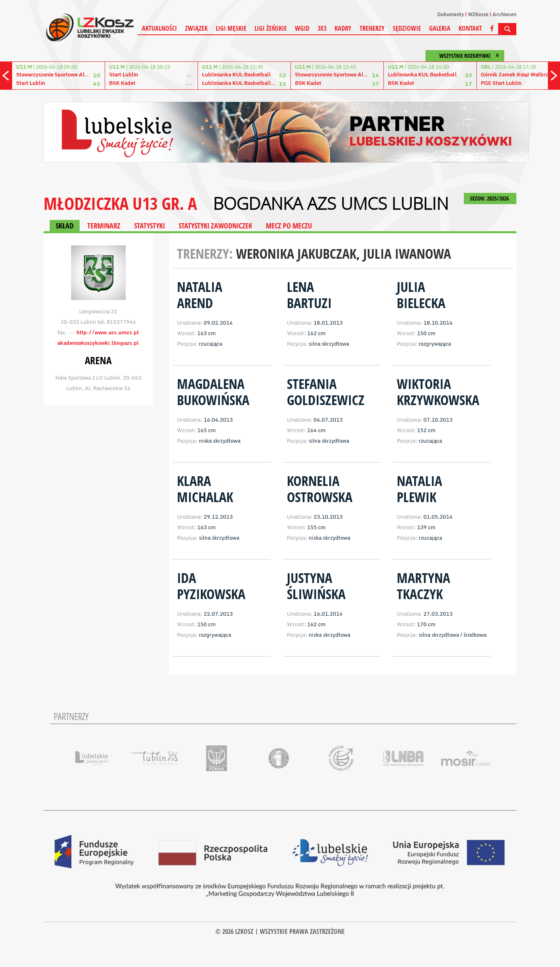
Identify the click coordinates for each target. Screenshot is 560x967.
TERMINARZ (104, 226)
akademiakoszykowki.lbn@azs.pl (98, 343)
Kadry (343, 28)
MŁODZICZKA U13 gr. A (120, 203)
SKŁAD (65, 226)
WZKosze (478, 14)
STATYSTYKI (149, 226)
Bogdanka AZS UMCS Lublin (331, 203)
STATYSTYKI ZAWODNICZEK (215, 226)
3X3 (322, 28)
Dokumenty (451, 14)
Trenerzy (372, 28)
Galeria (440, 28)
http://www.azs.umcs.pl (108, 332)
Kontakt (470, 28)
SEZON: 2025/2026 (490, 198)
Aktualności (159, 28)
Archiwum (504, 14)
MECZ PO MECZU (289, 226)
